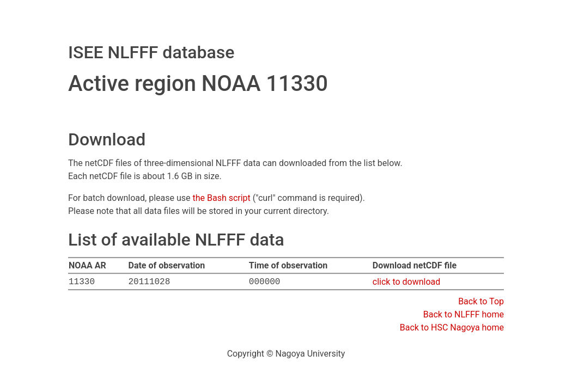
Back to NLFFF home (464, 314)
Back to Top (481, 301)
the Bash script (221, 198)
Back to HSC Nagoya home (452, 327)
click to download (407, 282)
